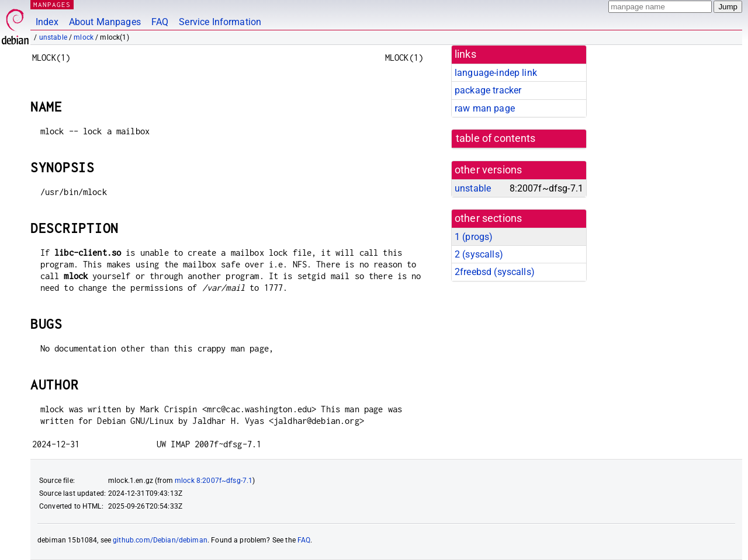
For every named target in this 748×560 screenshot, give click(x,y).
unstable (53, 37)
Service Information (220, 22)
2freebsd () (495, 272)
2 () (479, 254)
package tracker (488, 90)
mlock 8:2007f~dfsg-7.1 (214, 481)
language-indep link (496, 73)
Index (47, 22)
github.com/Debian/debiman (160, 540)
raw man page (485, 108)
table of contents (496, 138)
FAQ (160, 22)
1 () (474, 237)
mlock (84, 37)
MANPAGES (52, 4)
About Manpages (105, 22)
